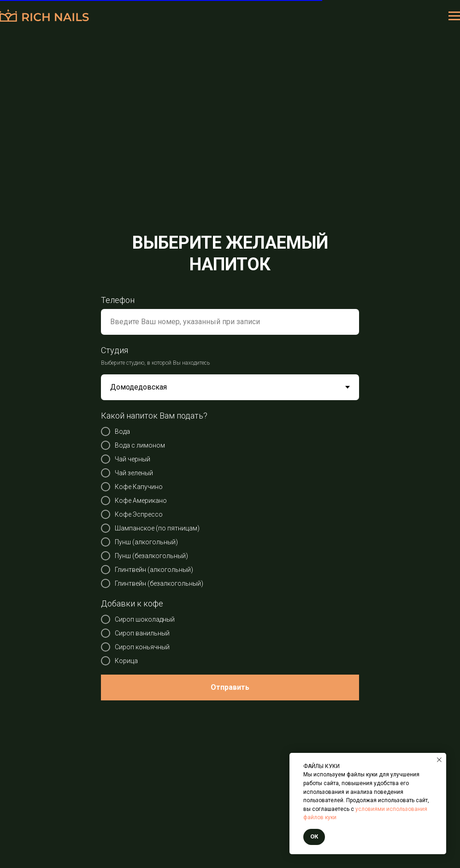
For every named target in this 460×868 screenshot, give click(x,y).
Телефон (118, 300)
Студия (115, 350)
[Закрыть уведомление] (439, 760)
